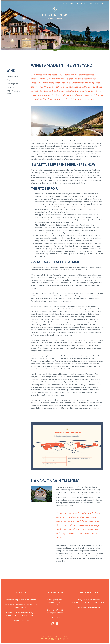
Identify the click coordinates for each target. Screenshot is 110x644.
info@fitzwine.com (56, 613)
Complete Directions (21, 621)
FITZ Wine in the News (13, 92)
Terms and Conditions (55, 640)
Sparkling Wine (12, 84)
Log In (82, 4)
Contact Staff (55, 618)
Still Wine (10, 87)
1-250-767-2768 (56, 610)
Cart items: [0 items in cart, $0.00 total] (97, 4)
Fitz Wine (55, 14)
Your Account (70, 4)
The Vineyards (12, 76)
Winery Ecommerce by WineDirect (55, 638)
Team (9, 80)
